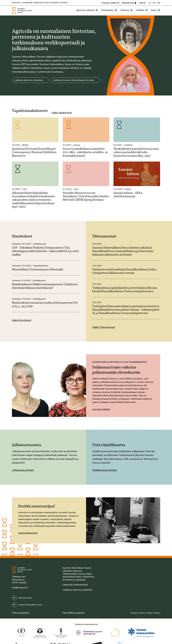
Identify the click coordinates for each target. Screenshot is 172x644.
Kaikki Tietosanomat (104, 335)
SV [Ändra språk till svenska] (154, 3)
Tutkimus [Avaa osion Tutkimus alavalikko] (127, 10)
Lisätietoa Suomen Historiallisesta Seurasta (35, 88)
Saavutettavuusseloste (74, 620)
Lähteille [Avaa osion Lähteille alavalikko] (142, 10)
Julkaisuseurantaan (23, 478)
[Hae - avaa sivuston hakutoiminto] (141, 3)
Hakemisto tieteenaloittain (75, 592)
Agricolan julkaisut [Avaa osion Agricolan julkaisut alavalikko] (87, 10)
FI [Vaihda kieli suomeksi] (149, 3)
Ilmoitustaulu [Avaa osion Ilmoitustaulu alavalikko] (109, 10)
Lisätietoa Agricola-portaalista (29, 80)
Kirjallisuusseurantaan (105, 478)
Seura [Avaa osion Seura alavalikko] (156, 10)
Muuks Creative (153, 621)
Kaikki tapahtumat (62, 120)
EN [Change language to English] (159, 3)
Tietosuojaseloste (21, 620)
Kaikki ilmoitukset (22, 328)
